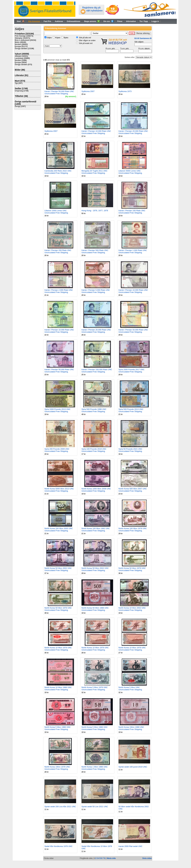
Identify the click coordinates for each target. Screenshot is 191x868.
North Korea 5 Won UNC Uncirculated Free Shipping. (130, 688)
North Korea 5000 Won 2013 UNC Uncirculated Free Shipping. (59, 490)
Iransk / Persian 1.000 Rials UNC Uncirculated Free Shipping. (133, 251)
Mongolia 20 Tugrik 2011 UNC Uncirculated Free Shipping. (94, 172)
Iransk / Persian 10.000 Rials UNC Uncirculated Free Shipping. (96, 132)
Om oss (108, 21)
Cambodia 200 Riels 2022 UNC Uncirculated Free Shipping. (58, 172)
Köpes (58, 38)
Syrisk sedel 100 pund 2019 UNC (133, 767)
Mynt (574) (20, 81)
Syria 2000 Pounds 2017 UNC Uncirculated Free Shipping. (131, 371)
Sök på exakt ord (86, 43)
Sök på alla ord (85, 38)
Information (131, 21)
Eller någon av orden (87, 40)
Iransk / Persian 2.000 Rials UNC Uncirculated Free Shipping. (59, 291)
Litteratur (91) (21, 75)
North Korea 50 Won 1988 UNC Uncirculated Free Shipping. (95, 609)
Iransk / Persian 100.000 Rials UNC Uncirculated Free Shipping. (97, 371)
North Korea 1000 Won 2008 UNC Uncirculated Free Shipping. (96, 490)
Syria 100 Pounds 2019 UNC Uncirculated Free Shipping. (94, 450)
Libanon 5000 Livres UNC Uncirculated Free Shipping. (130, 172)
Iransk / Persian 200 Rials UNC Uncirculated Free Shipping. (58, 251)
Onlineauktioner (73, 21)
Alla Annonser (34, 21)
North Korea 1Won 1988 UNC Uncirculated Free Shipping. (131, 728)
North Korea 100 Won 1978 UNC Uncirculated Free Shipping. (133, 530)
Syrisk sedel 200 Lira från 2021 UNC (60, 807)
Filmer (120, 21)
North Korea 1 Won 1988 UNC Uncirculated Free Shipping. (95, 768)
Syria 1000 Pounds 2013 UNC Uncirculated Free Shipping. (57, 410)
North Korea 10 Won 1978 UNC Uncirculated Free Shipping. (58, 649)
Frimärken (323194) (24, 34)
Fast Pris (48, 21)
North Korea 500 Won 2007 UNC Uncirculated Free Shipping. (133, 490)
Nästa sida (111, 858)
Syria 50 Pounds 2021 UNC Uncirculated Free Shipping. (130, 450)
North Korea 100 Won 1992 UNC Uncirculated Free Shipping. (96, 530)
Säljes (49, 38)
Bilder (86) (20, 70)
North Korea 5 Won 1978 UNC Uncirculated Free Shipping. (95, 688)
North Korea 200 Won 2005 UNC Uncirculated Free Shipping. (59, 530)
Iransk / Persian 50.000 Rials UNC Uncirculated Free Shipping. (59, 92)
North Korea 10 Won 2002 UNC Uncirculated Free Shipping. (132, 609)
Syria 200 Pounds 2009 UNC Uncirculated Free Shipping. (57, 450)
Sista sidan (147, 858)
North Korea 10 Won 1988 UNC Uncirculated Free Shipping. (58, 688)
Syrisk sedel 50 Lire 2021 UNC (95, 807)
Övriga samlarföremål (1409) (26, 103)
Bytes (66, 38)
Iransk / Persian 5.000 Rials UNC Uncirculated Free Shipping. (96, 291)
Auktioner (59, 21)
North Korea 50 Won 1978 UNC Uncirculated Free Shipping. (132, 569)
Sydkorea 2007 (88, 91)
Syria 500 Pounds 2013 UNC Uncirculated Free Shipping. (131, 410)
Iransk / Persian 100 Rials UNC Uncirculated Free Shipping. (132, 212)
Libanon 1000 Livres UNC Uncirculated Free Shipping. (56, 212)
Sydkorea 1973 (125, 91)
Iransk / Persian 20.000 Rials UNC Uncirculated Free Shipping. (133, 132)
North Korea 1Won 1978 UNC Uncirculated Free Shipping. (57, 768)
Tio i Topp (144, 21)
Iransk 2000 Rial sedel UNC (130, 846)
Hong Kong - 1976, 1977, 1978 (95, 211)
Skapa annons (92, 21)
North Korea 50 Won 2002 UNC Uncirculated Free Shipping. (58, 569)
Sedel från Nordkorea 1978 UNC (58, 846)
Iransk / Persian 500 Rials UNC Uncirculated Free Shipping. (95, 251)
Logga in (155, 21)
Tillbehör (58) (21, 96)
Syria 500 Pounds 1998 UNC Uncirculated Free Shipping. (94, 410)
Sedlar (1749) (21, 88)
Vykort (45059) (22, 54)
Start (21, 21)
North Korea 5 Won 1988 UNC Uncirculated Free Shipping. (58, 728)
